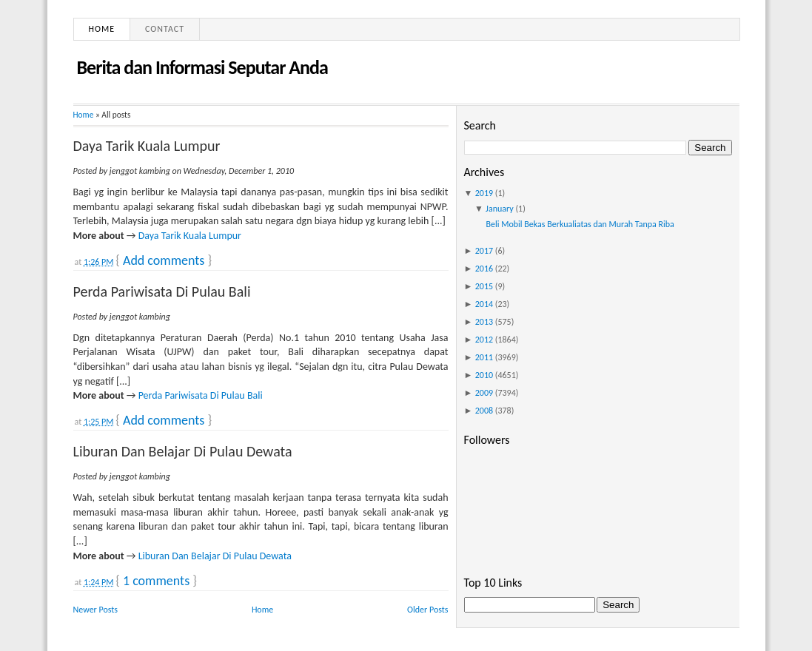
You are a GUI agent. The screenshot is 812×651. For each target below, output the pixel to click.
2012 (484, 340)
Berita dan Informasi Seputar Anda (202, 67)
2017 (484, 251)
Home (102, 29)
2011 (484, 357)
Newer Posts (96, 610)
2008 (484, 411)
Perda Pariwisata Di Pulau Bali (162, 291)
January (500, 209)
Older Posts (427, 610)
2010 (484, 375)
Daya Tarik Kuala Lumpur (147, 146)
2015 (484, 286)
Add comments (164, 260)
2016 (484, 269)
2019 (484, 193)
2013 (484, 322)
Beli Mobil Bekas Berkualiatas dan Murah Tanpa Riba (580, 224)
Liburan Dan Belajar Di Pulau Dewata (183, 451)
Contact (165, 29)
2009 (484, 393)
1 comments (156, 581)
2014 (484, 304)
